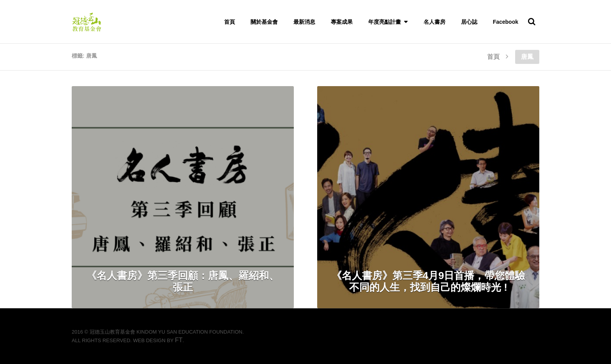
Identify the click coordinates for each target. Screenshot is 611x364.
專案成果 (342, 22)
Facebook (506, 22)
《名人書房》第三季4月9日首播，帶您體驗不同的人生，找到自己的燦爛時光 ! (428, 281)
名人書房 (434, 22)
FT (179, 340)
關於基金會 (264, 22)
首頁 (230, 22)
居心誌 (469, 22)
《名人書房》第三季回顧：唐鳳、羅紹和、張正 (183, 281)
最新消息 (304, 22)
